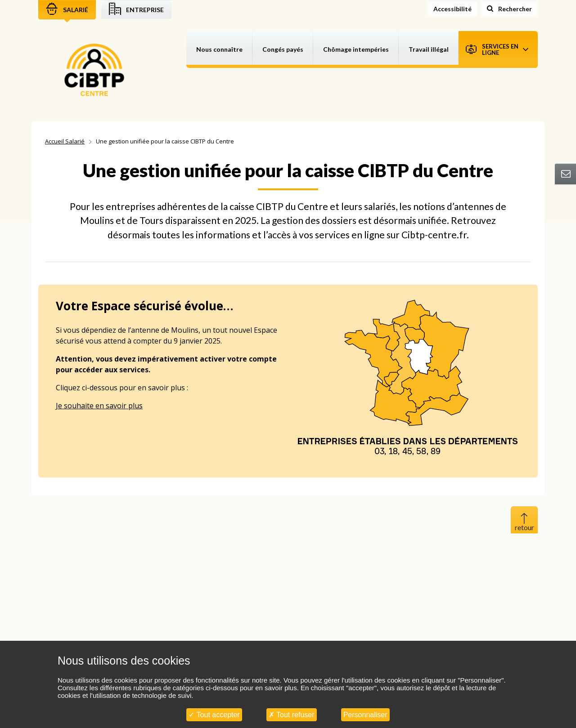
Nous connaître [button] (219, 49)
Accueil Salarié (65, 141)
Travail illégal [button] (429, 49)
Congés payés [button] (283, 49)
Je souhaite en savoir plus (99, 406)
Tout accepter (214, 715)
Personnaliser (365, 715)
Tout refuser (292, 715)
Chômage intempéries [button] (356, 49)
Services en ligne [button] (497, 49)
